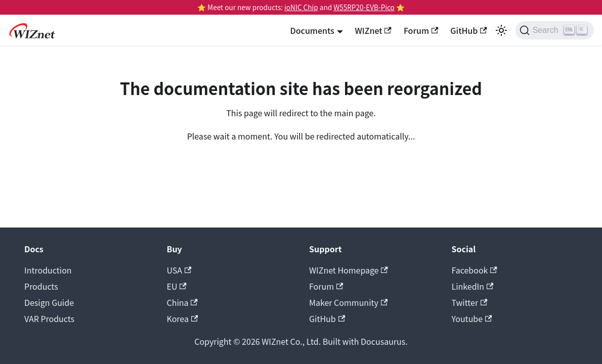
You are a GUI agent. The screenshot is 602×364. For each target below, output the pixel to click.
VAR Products (49, 318)
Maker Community (348, 302)
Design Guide (49, 302)
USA (179, 270)
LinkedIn (473, 286)
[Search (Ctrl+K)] (555, 30)
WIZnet (373, 30)
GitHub (468, 30)
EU (177, 286)
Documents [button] (312, 30)
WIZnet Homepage (349, 270)
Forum (421, 30)
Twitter (470, 302)
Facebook (475, 270)
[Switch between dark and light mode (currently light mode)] (501, 30)
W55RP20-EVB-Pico (364, 7)
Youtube (472, 318)
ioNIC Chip (301, 7)
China (182, 302)
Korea (183, 318)
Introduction (48, 270)
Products (41, 286)
